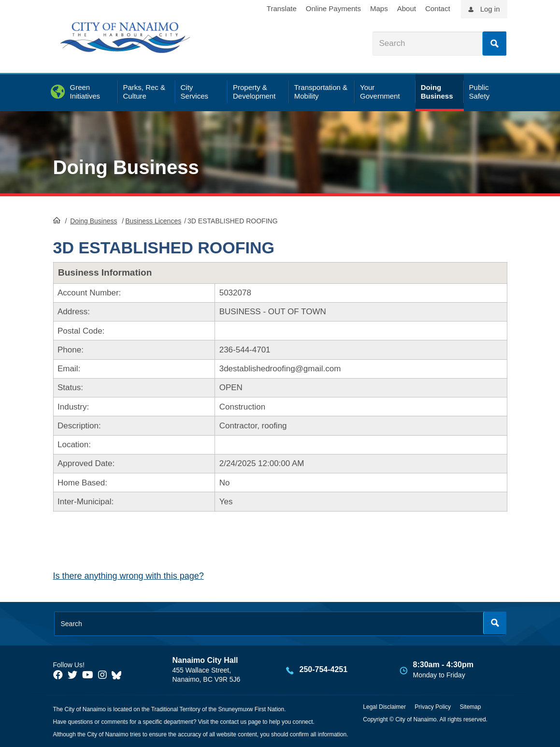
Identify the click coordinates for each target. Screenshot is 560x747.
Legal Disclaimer (384, 707)
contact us (233, 722)
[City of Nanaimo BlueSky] (119, 675)
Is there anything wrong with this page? (129, 576)
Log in (490, 9)
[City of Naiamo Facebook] (58, 675)
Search (494, 44)
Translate (282, 8)
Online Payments (333, 8)
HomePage (57, 220)
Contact (438, 8)
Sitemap (470, 707)
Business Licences (153, 221)
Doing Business (126, 167)
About (407, 8)
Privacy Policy (433, 707)
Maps (379, 8)
